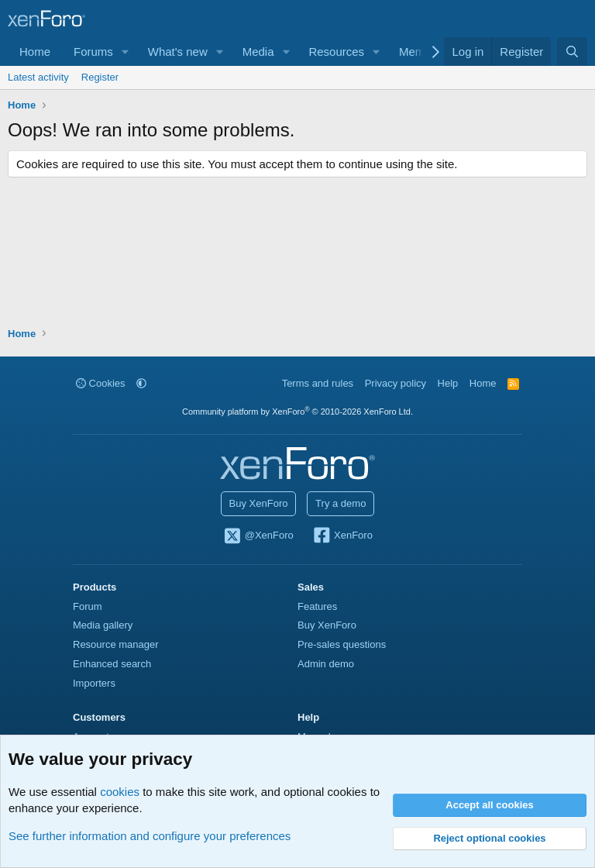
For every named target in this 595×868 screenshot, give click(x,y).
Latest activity (38, 77)
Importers (94, 683)
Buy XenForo (259, 503)
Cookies (101, 383)
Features (317, 606)
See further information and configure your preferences (150, 836)
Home (35, 52)
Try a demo (340, 503)
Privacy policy (396, 383)
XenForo (342, 536)
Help (448, 383)
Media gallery (103, 625)
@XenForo (258, 536)
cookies (120, 792)
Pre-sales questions (342, 644)
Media (258, 52)
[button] (126, 52)
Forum (88, 606)
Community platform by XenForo (297, 412)
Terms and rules (318, 383)
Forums (93, 52)
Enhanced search (112, 664)
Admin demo (326, 664)
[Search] (572, 52)
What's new (178, 52)
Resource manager (116, 644)
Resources (336, 52)
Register (100, 77)
